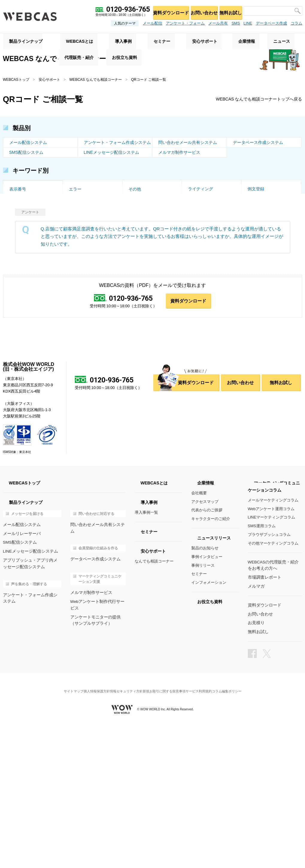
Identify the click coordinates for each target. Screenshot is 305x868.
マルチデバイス (84, 275)
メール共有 (218, 23)
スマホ (194, 206)
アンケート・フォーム (185, 23)
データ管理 (79, 304)
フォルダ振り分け (205, 265)
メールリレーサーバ (21, 682)
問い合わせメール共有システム (188, 143)
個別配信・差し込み (28, 206)
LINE (248, 23)
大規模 (75, 294)
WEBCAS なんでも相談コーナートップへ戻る (253, 100)
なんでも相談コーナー (154, 710)
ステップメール (84, 215)
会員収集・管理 (143, 215)
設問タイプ (79, 255)
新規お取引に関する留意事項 (167, 833)
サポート (77, 225)
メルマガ (256, 734)
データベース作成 (271, 23)
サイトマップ (61, 833)
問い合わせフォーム (147, 314)
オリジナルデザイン (88, 265)
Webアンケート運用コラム (271, 658)
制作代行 (137, 265)
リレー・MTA (260, 235)
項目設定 (18, 314)
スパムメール (141, 294)
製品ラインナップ (20, 39)
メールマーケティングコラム (273, 649)
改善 (133, 186)
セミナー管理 (22, 275)
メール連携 (198, 304)
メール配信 (152, 23)
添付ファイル (201, 235)
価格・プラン (22, 235)
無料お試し (229, 11)
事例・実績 (198, 225)
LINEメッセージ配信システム (111, 153)
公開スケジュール (264, 285)
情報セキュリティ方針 (124, 833)
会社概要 (199, 642)
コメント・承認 (203, 285)
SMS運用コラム (262, 675)
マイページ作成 (262, 304)
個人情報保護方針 (89, 833)
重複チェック (260, 255)
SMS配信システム (26, 153)
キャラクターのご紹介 (211, 668)
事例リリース (203, 714)
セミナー (199, 723)
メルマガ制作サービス (179, 153)
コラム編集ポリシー (239, 833)
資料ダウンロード (162, 11)
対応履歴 (77, 285)
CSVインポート (262, 196)
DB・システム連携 (205, 196)
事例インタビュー (207, 706)
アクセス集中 (22, 265)
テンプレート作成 (26, 304)
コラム (296, 23)
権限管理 (18, 294)
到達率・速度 (141, 196)
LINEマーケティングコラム (272, 666)
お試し (135, 225)
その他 (135, 324)
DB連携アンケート (146, 304)
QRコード (19, 196)
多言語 (75, 245)
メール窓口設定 (143, 275)
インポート (258, 294)
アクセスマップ (205, 651)
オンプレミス (81, 235)
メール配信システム (28, 143)
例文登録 (256, 314)
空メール (77, 186)
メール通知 (198, 275)
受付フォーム (141, 255)
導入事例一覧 (146, 661)
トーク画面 (20, 186)
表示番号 (18, 324)
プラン (254, 275)
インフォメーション (209, 731)
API (72, 206)
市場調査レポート (263, 725)
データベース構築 (26, 285)
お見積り (256, 770)
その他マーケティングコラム (273, 692)
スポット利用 (260, 215)
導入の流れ (258, 225)
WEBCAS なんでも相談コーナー (96, 80)
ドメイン (18, 245)
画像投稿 (196, 245)
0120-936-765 (130, 447)
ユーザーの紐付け (145, 285)
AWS (133, 235)
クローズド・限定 (264, 245)
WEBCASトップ (16, 80)
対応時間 (196, 294)
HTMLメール (260, 206)
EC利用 (16, 255)
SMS (236, 23)
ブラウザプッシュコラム (269, 684)
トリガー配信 (141, 206)
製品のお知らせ (205, 697)
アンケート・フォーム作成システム (117, 143)
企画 (192, 186)
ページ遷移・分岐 (264, 265)
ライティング (201, 314)
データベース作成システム (258, 143)
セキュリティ (22, 225)
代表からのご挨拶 (207, 659)
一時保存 (196, 255)
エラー (75, 324)
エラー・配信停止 (26, 215)
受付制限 (77, 196)
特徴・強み (139, 245)
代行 (252, 186)
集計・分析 (198, 215)
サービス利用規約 (206, 833)
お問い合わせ (198, 11)
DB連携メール (82, 314)
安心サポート (49, 80)
